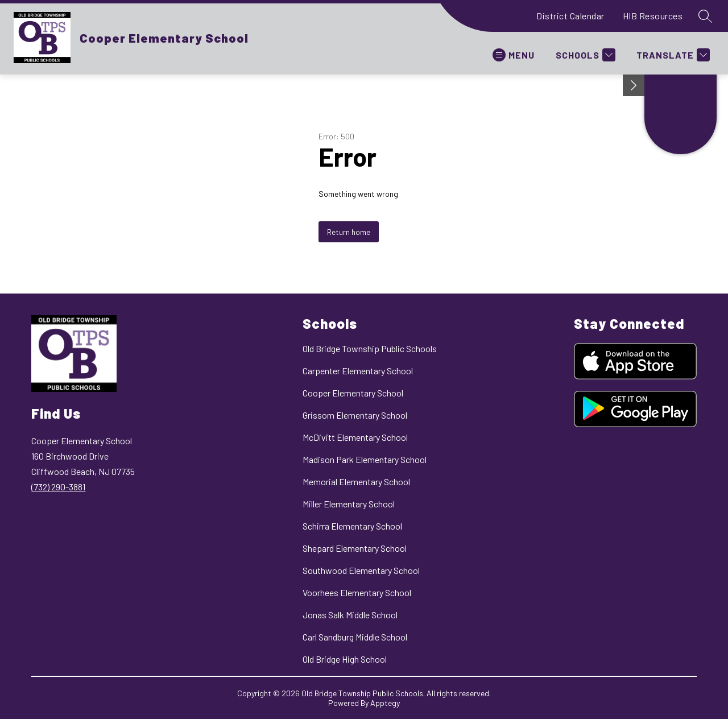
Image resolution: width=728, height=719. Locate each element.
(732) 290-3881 (58, 487)
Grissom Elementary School (355, 415)
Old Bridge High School (345, 659)
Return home (349, 232)
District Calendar (570, 16)
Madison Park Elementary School (365, 459)
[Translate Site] (672, 55)
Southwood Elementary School (361, 570)
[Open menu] (514, 55)
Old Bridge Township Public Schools (370, 348)
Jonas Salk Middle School (350, 615)
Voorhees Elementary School (357, 592)
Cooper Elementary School (353, 393)
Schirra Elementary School (352, 526)
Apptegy (385, 703)
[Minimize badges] (634, 85)
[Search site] (705, 16)
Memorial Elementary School (356, 482)
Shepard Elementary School (355, 548)
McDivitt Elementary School (355, 437)
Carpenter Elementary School (358, 371)
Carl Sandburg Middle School (355, 637)
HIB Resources (653, 16)
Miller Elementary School (349, 504)
